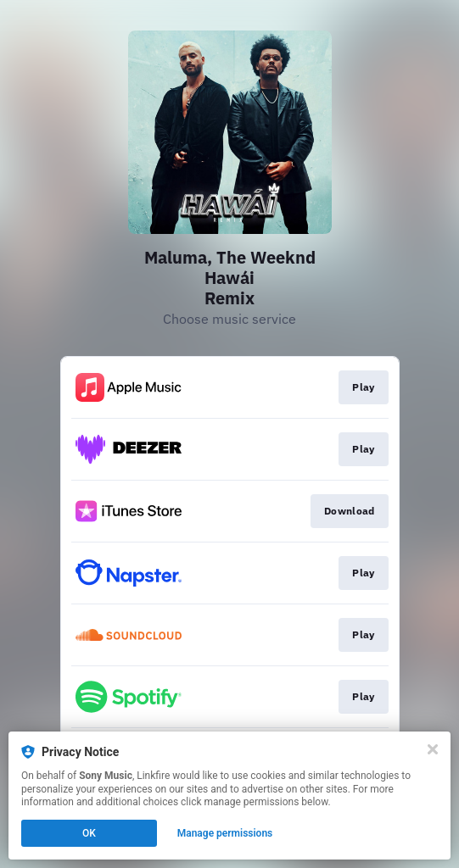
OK (89, 833)
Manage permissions (225, 833)
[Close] (433, 749)
